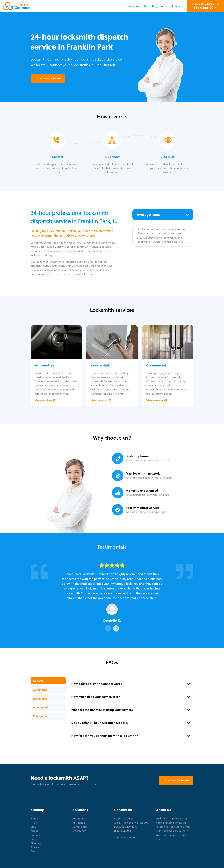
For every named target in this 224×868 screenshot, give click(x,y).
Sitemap (36, 843)
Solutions (133, 6)
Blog (155, 6)
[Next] (116, 628)
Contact (177, 6)
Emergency (40, 716)
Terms (34, 851)
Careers (35, 839)
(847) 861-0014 (205, 8)
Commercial (41, 707)
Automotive (40, 690)
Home (34, 818)
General (38, 681)
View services (45, 400)
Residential (40, 698)
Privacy (35, 847)
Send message (125, 837)
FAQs (145, 6)
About (165, 6)
